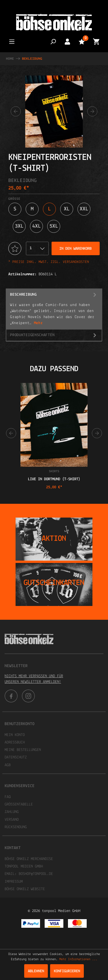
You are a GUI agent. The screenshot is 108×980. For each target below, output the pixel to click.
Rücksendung (16, 827)
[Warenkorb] (96, 41)
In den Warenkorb (75, 249)
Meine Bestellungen (23, 750)
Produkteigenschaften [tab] (54, 335)
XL (67, 209)
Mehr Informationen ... (78, 959)
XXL (84, 209)
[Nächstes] (92, 112)
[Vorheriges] (16, 112)
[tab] (54, 309)
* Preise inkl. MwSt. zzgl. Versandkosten (49, 262)
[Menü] (12, 41)
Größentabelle (19, 804)
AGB (8, 765)
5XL (54, 226)
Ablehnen (36, 971)
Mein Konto (15, 735)
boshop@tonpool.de (36, 874)
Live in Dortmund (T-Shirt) (54, 479)
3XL (19, 226)
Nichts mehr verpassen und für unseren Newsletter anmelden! (34, 679)
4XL (37, 226)
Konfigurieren (67, 971)
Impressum (14, 882)
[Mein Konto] (67, 41)
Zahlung (12, 812)
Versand (12, 820)
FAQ (8, 797)
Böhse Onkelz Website (25, 889)
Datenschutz (16, 757)
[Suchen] (53, 41)
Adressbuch (15, 742)
